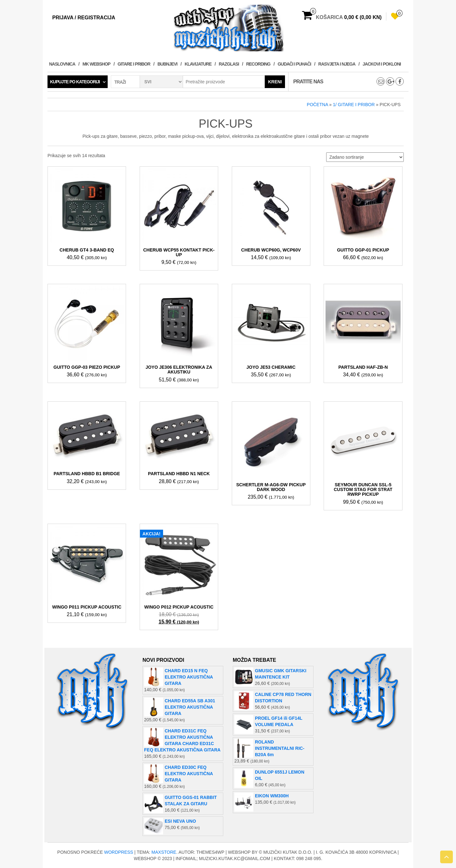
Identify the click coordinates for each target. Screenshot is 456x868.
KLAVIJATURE (198, 64)
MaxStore (164, 852)
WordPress (119, 852)
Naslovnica (62, 64)
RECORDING (258, 64)
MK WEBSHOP (96, 64)
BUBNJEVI (167, 64)
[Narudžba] (365, 157)
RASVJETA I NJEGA (337, 64)
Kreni (275, 82)
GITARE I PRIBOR (134, 64)
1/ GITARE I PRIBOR (354, 105)
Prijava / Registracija (84, 18)
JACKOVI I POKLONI (382, 64)
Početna (317, 105)
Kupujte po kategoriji (75, 82)
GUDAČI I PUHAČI (294, 64)
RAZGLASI (229, 64)
